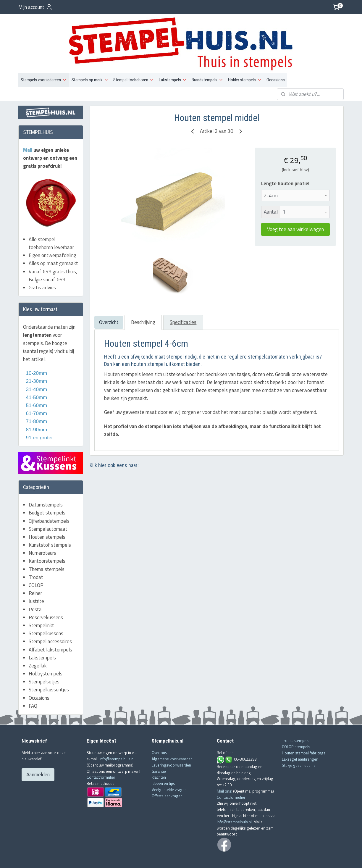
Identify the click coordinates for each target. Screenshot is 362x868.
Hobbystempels (46, 655)
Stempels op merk (90, 61)
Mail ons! (225, 772)
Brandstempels (207, 61)
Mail (28, 131)
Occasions (276, 61)
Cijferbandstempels (49, 502)
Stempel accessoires (50, 622)
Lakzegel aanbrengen (300, 740)
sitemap (162, 857)
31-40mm (36, 370)
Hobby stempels (245, 61)
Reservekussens (46, 598)
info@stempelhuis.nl (117, 740)
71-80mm (36, 402)
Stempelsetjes (44, 663)
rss (171, 857)
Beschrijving (143, 303)
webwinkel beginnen (190, 857)
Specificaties (183, 303)
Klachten (159, 758)
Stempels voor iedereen (44, 61)
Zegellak (38, 646)
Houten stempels (47, 518)
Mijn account (35, 7)
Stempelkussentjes (49, 671)
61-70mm (36, 395)
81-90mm (36, 410)
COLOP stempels (296, 728)
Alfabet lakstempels (50, 630)
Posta (35, 590)
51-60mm (35, 387)
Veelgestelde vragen (169, 771)
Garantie (159, 752)
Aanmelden (38, 756)
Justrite (36, 582)
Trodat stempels (296, 722)
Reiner (35, 574)
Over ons (159, 734)
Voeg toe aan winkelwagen (295, 210)
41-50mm (36, 378)
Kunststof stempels (50, 526)
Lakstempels (173, 61)
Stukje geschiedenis (299, 746)
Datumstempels (46, 486)
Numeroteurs (42, 534)
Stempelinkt (41, 606)
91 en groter (38, 418)
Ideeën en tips (163, 764)
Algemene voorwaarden (172, 740)
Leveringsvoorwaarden (171, 746)
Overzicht (109, 303)
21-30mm (35, 362)
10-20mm (35, 354)
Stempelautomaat (48, 510)
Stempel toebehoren (134, 61)
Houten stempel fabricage (304, 734)
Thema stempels (47, 550)
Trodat (36, 558)
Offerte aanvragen (167, 777)
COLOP (36, 566)
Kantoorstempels (47, 542)
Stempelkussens (46, 614)
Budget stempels (47, 494)
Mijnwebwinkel (234, 857)
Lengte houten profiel (285, 165)
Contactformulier (101, 758)
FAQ (33, 687)
